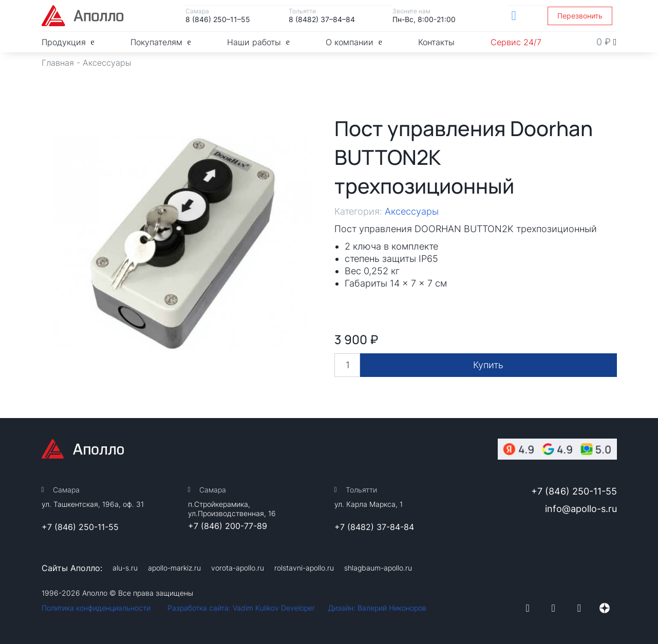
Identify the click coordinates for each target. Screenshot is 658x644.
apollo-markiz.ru (174, 568)
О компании (354, 42)
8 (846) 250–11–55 (218, 19)
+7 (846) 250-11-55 (80, 527)
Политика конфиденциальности (96, 608)
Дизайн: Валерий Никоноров (377, 608)
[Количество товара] (347, 365)
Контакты (436, 42)
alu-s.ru (125, 568)
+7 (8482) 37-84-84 (374, 527)
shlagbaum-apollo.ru (378, 568)
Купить (488, 365)
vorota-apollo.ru (238, 568)
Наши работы (258, 42)
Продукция (68, 42)
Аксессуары (107, 63)
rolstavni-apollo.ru (304, 568)
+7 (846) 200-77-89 (228, 526)
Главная (58, 63)
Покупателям (161, 42)
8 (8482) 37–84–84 (322, 19)
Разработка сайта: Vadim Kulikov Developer (241, 608)
